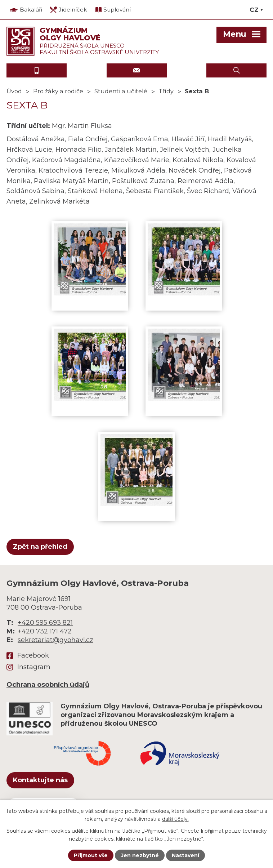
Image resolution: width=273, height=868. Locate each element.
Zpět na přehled (40, 547)
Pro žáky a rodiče (58, 91)
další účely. (175, 819)
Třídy (166, 91)
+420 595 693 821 (45, 623)
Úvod (14, 91)
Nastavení (185, 855)
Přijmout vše (91, 855)
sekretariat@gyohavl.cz (55, 640)
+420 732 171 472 (45, 631)
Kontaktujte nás (40, 780)
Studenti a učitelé (121, 91)
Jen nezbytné (140, 855)
